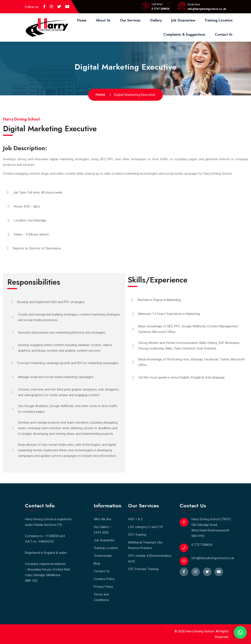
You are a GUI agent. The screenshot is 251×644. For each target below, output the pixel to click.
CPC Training (137, 535)
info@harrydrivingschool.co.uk (207, 9)
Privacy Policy (103, 587)
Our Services (130, 20)
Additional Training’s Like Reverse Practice (145, 545)
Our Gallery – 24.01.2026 (103, 530)
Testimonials (103, 556)
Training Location (219, 20)
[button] (240, 632)
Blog (97, 563)
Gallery (156, 20)
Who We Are (103, 519)
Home (82, 20)
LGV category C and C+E (146, 527)
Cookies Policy (104, 579)
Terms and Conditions (101, 597)
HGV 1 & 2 (135, 519)
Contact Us (224, 34)
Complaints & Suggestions (184, 34)
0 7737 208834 (160, 9)
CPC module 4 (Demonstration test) (150, 559)
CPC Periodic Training (143, 569)
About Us (103, 20)
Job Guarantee (183, 20)
